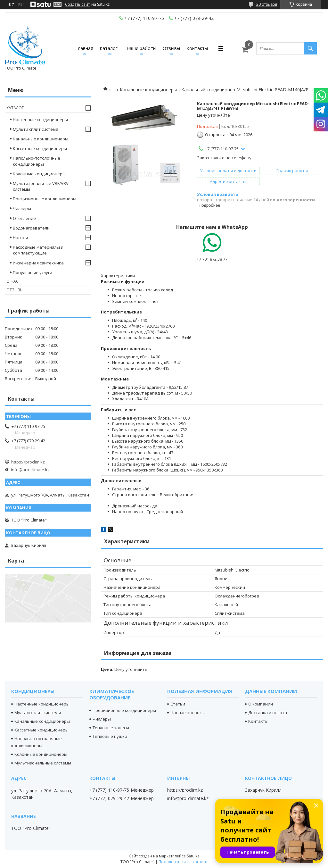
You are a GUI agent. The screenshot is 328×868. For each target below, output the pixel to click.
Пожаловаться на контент (183, 862)
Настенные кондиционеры (40, 120)
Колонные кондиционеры (39, 174)
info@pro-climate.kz (30, 470)
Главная (84, 48)
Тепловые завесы (111, 728)
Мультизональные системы (43, 763)
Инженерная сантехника (38, 263)
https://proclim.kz (28, 462)
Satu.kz (193, 856)
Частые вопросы (188, 713)
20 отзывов (267, 4)
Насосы (20, 238)
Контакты (197, 48)
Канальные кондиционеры (148, 90)
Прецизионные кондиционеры (45, 199)
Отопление (24, 218)
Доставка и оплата (268, 713)
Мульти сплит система (36, 129)
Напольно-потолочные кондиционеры (37, 161)
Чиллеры (22, 208)
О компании (261, 704)
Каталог (109, 48)
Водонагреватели (31, 228)
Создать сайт (77, 4)
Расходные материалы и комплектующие (38, 250)
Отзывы (171, 48)
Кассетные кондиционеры (40, 148)
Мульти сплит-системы (38, 713)
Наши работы (141, 48)
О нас (12, 281)
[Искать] (310, 48)
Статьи (178, 704)
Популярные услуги (33, 272)
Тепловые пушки (110, 736)
